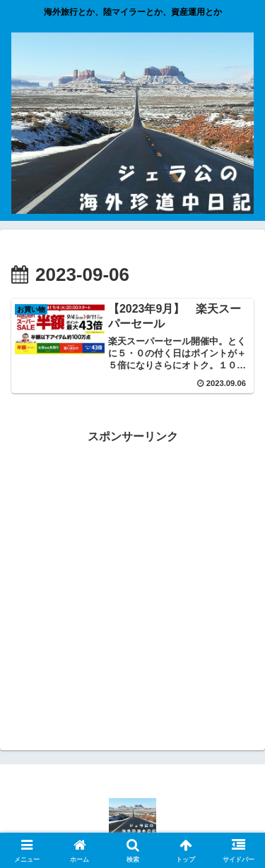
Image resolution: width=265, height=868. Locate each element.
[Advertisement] (132, 579)
